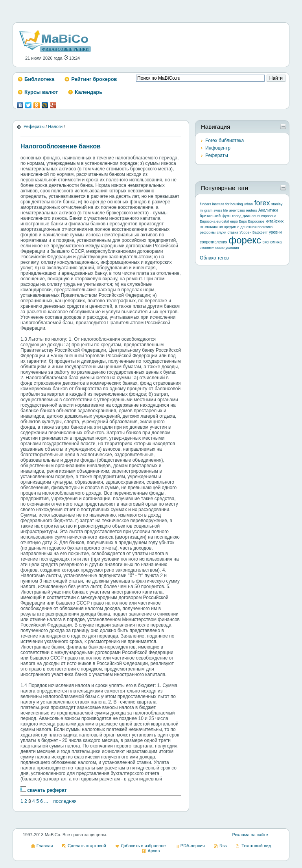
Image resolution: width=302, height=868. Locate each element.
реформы (208, 232)
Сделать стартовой (87, 846)
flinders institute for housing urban (226, 204)
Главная (45, 846)
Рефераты (34, 126)
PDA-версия (193, 846)
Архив (154, 851)
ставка (233, 232)
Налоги (55, 126)
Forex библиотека (225, 141)
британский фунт (215, 216)
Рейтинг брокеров (94, 79)
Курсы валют (41, 92)
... (46, 801)
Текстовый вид (256, 846)
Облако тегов (214, 258)
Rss (223, 846)
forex (262, 203)
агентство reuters (243, 210)
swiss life (221, 210)
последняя (65, 801)
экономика (272, 242)
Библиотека (39, 79)
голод (237, 216)
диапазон (251, 216)
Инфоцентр (218, 148)
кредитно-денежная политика (248, 227)
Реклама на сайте (250, 835)
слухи (221, 232)
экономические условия (219, 248)
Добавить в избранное (143, 846)
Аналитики (268, 210)
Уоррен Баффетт (253, 232)
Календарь (88, 92)
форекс (245, 240)
